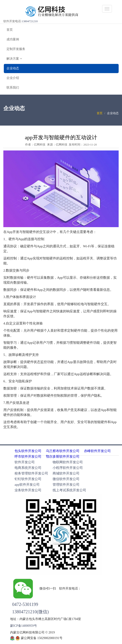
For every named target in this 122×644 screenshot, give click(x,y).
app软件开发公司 (27, 485)
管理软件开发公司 (66, 485)
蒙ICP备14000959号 (24, 626)
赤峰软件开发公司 (97, 451)
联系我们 (13, 88)
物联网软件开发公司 (68, 462)
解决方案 (14, 59)
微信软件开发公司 (66, 479)
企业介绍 (13, 78)
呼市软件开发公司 (28, 457)
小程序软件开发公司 (68, 468)
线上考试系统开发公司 (69, 490)
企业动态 (13, 68)
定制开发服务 (16, 49)
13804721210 (30, 21)
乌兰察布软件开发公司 (63, 451)
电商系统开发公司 (28, 468)
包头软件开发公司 (28, 451)
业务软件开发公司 (28, 490)
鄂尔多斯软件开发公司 (63, 457)
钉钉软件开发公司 (28, 479)
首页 (10, 30)
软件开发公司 (25, 462)
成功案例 (13, 39)
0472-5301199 (25, 604)
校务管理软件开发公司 (31, 473)
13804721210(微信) (30, 612)
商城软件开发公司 (66, 473)
